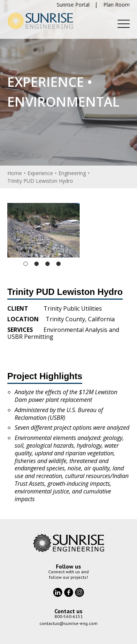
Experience (40, 173)
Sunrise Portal (73, 5)
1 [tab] (26, 264)
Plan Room (117, 5)
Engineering (72, 173)
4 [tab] (58, 264)
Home (15, 173)
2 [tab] (37, 264)
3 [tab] (47, 264)
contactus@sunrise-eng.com (68, 623)
